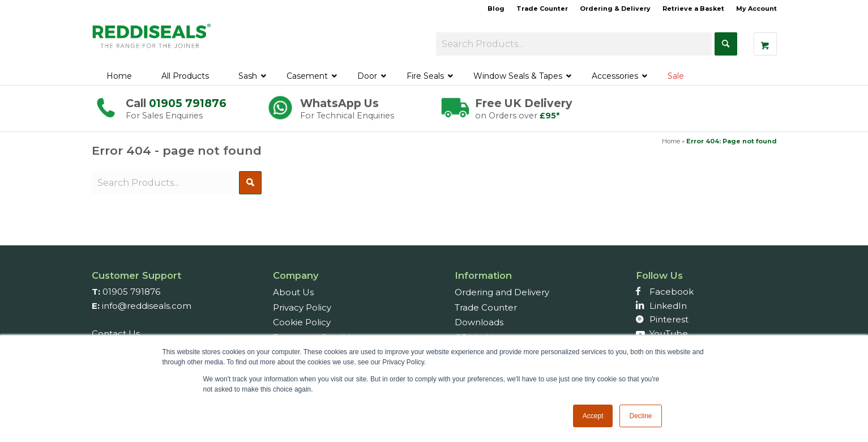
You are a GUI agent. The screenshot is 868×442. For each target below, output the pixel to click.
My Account (756, 8)
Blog (496, 8)
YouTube (669, 333)
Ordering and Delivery (502, 292)
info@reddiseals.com (147, 306)
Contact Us (116, 333)
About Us (293, 292)
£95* (550, 116)
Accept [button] (593, 416)
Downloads (479, 322)
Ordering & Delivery (615, 8)
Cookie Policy (302, 322)
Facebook (672, 292)
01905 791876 (188, 103)
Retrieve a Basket (693, 8)
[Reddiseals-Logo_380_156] (152, 42)
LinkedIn (668, 306)
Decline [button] (640, 416)
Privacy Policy (302, 307)
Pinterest (669, 319)
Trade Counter (542, 8)
